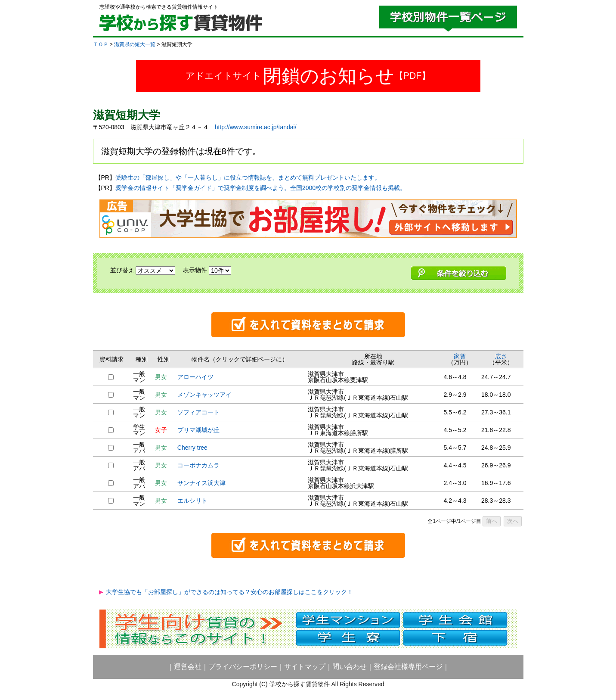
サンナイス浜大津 (201, 483)
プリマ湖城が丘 (198, 430)
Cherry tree (192, 448)
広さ (501, 356)
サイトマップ (305, 667)
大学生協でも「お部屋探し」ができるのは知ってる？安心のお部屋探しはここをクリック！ (229, 592)
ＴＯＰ (101, 44)
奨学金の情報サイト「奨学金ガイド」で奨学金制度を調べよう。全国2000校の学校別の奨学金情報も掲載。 (261, 188)
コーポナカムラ (198, 465)
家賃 (460, 356)
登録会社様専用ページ (408, 667)
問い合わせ (350, 667)
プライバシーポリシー (243, 667)
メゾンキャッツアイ (204, 395)
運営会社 (188, 667)
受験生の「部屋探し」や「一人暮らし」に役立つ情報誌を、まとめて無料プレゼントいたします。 (248, 177)
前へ (492, 521)
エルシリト (192, 501)
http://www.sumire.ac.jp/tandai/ (256, 127)
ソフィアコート (198, 412)
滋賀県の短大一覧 (135, 44)
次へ (513, 521)
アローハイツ (195, 377)
